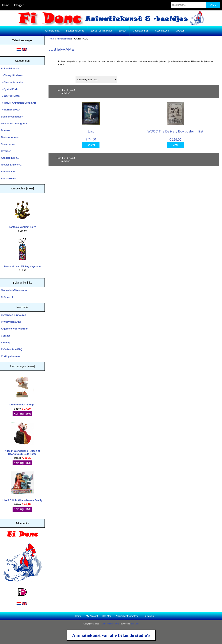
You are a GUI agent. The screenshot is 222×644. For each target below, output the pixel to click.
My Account (92, 616)
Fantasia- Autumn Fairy (22, 213)
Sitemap (6, 342)
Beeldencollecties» (12, 117)
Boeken (122, 31)
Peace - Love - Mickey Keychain (22, 253)
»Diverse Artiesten (12, 82)
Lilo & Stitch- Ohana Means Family (22, 487)
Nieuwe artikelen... (12, 165)
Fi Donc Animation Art (109, 624)
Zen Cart (135, 624)
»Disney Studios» (12, 75)
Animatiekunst (64, 39)
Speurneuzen (162, 31)
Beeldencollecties (75, 31)
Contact (5, 336)
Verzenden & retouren (14, 315)
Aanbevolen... (9, 171)
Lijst (91, 131)
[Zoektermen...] (188, 5)
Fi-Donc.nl (7, 297)
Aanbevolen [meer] (22, 188)
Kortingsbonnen (10, 356)
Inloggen (19, 5)
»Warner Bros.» (11, 110)
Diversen (180, 31)
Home (6, 5)
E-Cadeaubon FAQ (12, 349)
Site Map (107, 616)
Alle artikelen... (10, 179)
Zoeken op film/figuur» (14, 123)
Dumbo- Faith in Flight (22, 391)
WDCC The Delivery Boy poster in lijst (175, 131)
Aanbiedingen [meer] (22, 366)
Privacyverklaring (11, 322)
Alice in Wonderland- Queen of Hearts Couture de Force (22, 439)
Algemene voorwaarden (15, 329)
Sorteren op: (57, 78)
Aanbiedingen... (10, 158)
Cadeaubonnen (141, 31)
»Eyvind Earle (10, 89)
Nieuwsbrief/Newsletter (14, 290)
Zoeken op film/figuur (101, 31)
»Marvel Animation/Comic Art (18, 103)
